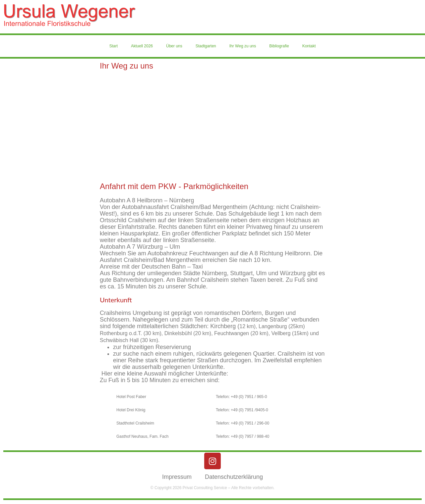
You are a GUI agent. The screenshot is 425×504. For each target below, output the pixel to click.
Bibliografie (279, 46)
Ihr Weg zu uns (243, 46)
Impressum (177, 477)
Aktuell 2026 (142, 46)
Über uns (174, 46)
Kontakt (309, 46)
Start (114, 46)
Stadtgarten (206, 46)
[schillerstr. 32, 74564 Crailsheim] (212, 126)
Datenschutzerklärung (234, 477)
